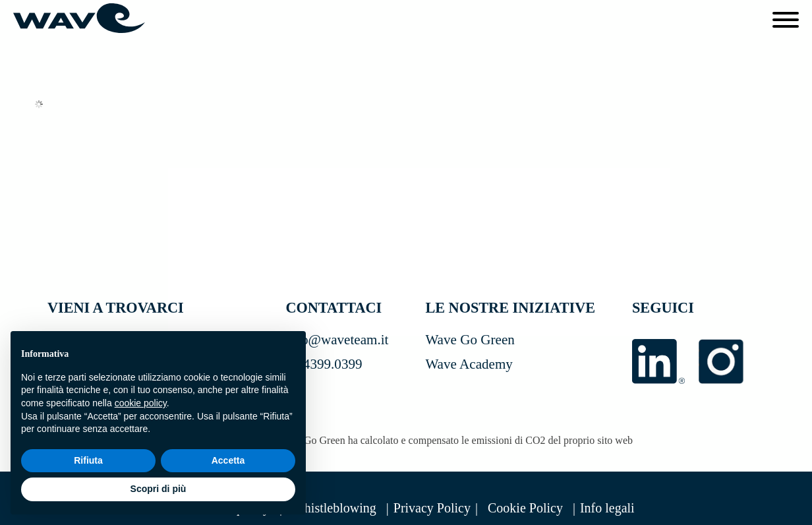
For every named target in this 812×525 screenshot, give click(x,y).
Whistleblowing (334, 508)
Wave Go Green (470, 340)
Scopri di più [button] (159, 489)
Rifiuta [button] (88, 460)
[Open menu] (786, 20)
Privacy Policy (432, 508)
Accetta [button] (228, 460)
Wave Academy (469, 364)
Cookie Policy (525, 508)
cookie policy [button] (141, 403)
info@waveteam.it (337, 340)
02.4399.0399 (324, 364)
